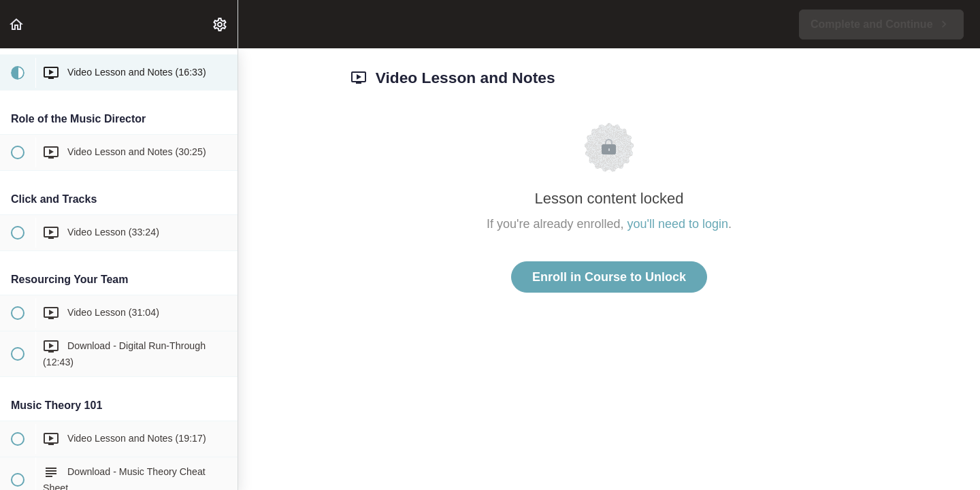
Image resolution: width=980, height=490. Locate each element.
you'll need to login (678, 224)
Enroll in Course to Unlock (609, 277)
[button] (17, 24)
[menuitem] (220, 24)
